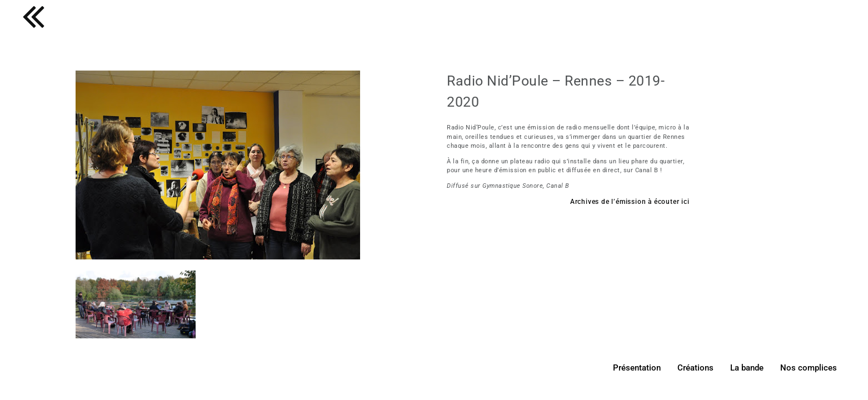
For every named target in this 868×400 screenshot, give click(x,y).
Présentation (637, 368)
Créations (695, 368)
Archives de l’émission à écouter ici (630, 202)
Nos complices (809, 368)
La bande (747, 368)
